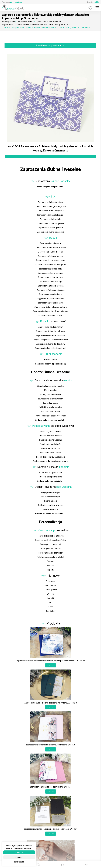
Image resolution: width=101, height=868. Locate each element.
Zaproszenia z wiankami (50, 243)
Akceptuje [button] (19, 852)
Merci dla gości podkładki (50, 431)
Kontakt (50, 598)
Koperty (50, 570)
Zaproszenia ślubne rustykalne (51, 223)
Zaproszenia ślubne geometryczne (50, 206)
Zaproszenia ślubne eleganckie (51, 232)
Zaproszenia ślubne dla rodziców (51, 331)
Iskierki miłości (50, 501)
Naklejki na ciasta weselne (51, 440)
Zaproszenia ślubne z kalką (51, 269)
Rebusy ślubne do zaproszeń (51, 553)
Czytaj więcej (19, 862)
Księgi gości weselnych (51, 492)
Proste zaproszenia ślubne (50, 294)
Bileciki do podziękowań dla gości (50, 457)
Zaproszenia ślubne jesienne (50, 273)
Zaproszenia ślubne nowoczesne (50, 260)
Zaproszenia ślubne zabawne (50, 303)
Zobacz (51, 665)
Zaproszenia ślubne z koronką (51, 286)
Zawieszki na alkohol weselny (51, 399)
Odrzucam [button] (19, 857)
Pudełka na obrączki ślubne (50, 473)
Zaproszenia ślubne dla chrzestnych (51, 348)
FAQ (51, 602)
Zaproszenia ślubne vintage (50, 282)
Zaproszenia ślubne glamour (50, 228)
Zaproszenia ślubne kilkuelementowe (51, 307)
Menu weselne (51, 390)
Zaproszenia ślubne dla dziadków (50, 344)
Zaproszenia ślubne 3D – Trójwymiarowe (51, 311)
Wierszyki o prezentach (50, 549)
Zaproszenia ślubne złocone (50, 252)
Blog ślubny (51, 611)
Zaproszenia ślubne (25, 22)
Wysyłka (51, 594)
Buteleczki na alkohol (50, 448)
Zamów (93, 2)
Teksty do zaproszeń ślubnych (50, 536)
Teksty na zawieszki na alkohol (51, 557)
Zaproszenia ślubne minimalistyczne (51, 265)
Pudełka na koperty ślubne (50, 477)
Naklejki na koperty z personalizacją (51, 364)
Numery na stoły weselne (50, 395)
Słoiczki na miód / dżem (50, 453)
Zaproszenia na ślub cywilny (50, 327)
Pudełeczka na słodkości (51, 444)
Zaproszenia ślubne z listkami (51, 316)
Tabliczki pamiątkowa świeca (51, 505)
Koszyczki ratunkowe (51, 412)
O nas (51, 607)
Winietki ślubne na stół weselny (50, 386)
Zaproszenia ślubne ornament (48, 22)
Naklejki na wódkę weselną (50, 407)
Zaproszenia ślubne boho (51, 219)
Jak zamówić (51, 585)
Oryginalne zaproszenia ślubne (50, 299)
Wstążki (50, 566)
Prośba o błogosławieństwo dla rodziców (51, 340)
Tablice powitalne (51, 509)
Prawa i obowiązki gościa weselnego (51, 416)
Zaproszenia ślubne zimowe (50, 277)
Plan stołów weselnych (51, 497)
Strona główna (8, 22)
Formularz (12, 2)
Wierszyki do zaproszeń (51, 544)
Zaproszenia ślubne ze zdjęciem (51, 290)
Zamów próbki (50, 590)
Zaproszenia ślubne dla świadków (50, 335)
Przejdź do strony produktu (50, 45)
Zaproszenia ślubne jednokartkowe (51, 248)
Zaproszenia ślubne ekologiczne (51, 215)
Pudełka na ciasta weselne (51, 436)
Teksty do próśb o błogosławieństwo (51, 540)
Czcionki (50, 561)
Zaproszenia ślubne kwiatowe (50, 202)
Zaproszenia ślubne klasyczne (50, 211)
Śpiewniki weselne (50, 403)
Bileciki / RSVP (50, 360)
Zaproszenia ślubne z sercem (50, 256)
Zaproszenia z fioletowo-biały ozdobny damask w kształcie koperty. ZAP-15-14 (36, 25)
